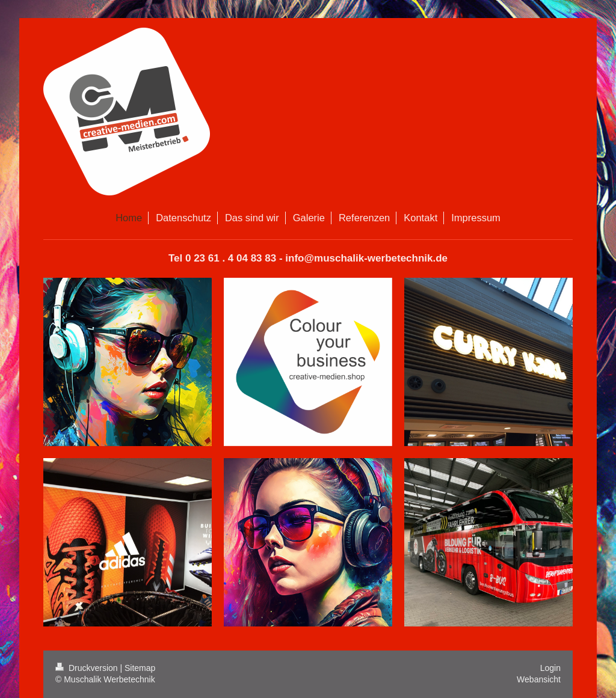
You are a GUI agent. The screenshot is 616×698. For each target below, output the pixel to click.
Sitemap (140, 668)
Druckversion (88, 668)
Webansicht (539, 679)
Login (550, 668)
